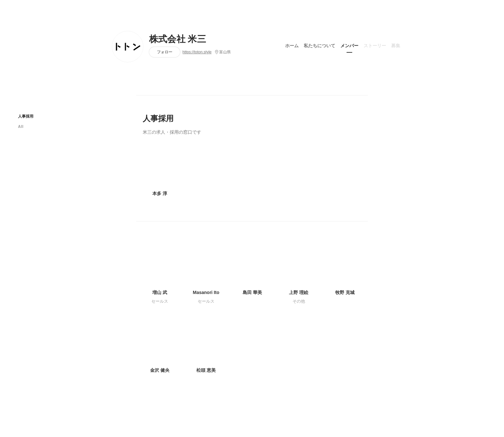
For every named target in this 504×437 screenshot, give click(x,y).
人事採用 (26, 116)
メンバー (349, 45)
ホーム (292, 45)
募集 (396, 45)
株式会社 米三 (178, 39)
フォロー (165, 52)
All (21, 126)
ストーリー (375, 45)
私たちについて (319, 45)
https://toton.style (197, 52)
